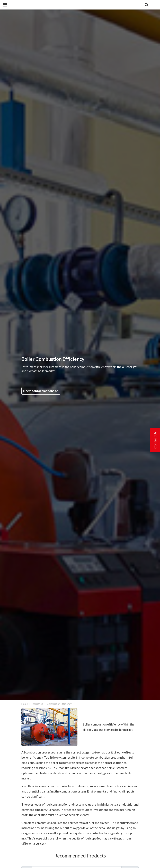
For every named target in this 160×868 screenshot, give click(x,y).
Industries (37, 704)
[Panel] (5, 5)
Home (25, 704)
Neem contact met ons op (41, 391)
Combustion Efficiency (59, 704)
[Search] (146, 5)
